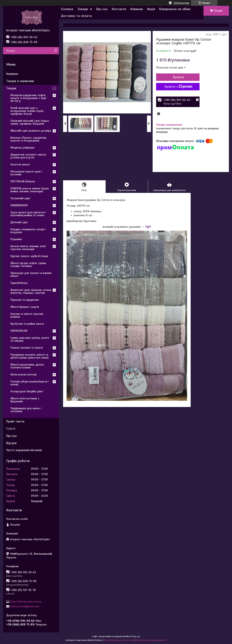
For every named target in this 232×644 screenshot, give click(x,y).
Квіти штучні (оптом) (23, 374)
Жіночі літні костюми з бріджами (25, 400)
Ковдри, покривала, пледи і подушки (28, 231)
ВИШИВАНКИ (19, 205)
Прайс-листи (15, 421)
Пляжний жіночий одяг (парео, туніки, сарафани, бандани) (30, 122)
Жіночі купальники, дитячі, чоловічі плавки (27, 366)
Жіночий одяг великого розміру (31, 131)
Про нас (102, 9)
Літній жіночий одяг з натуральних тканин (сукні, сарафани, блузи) (27, 111)
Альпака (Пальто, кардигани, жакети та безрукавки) (29, 139)
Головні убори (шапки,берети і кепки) (29, 383)
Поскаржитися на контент (119, 640)
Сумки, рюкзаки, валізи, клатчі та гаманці (30, 339)
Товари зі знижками (20, 81)
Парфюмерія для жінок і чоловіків (26, 410)
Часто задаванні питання (24, 450)
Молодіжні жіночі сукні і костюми (26, 173)
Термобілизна (19, 283)
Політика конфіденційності (151, 640)
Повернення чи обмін (175, 9)
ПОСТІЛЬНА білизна (23, 181)
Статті (11, 429)
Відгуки (11, 443)
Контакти (119, 9)
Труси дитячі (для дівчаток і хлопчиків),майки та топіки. (28, 214)
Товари (83, 9)
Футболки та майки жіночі (27, 324)
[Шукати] (55, 51)
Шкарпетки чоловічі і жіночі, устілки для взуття (28, 156)
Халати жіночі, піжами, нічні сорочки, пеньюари (28, 248)
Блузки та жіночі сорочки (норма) (27, 315)
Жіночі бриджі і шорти (25, 307)
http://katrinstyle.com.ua (26, 601)
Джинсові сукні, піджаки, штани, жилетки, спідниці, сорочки (31, 291)
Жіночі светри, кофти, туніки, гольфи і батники (28, 265)
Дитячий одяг (19, 222)
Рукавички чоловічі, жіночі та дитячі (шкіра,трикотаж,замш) (29, 356)
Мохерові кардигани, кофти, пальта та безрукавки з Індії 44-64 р (28, 98)
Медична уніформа (22, 148)
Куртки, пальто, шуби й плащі (29, 256)
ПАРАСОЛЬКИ (19, 331)
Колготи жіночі (20, 165)
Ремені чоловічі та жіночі (27, 348)
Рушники (16, 239)
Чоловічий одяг (20, 198)
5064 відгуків (181, 3)
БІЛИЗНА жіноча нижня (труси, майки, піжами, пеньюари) (30, 190)
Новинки (137, 9)
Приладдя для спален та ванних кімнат (31, 274)
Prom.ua (135, 636)
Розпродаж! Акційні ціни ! (27, 391)
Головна (67, 9)
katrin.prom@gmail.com (25, 606)
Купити (178, 77)
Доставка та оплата (76, 16)
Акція (151, 9)
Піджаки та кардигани (25, 300)
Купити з (178, 87)
